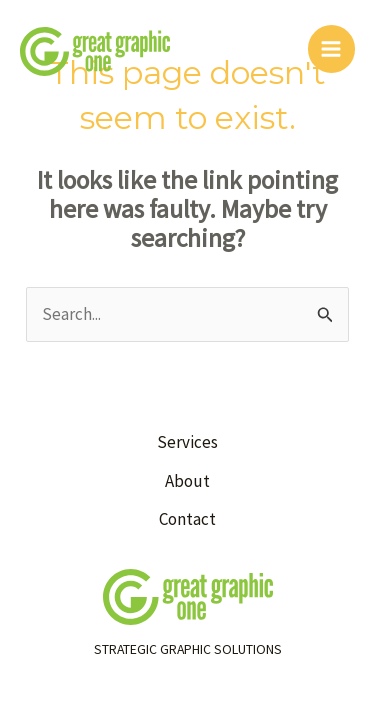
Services (187, 442)
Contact (187, 519)
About (187, 481)
